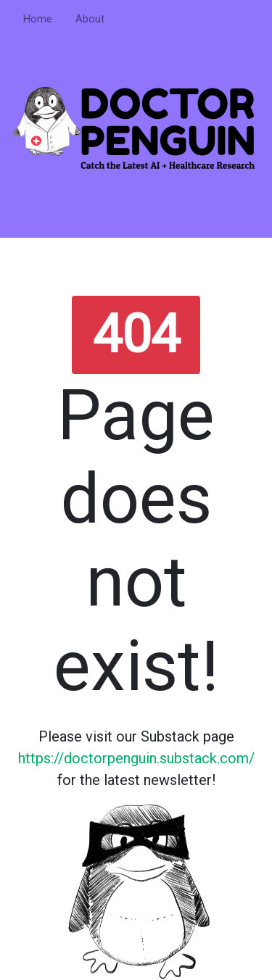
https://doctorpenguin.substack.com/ (136, 758)
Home (38, 19)
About (90, 19)
